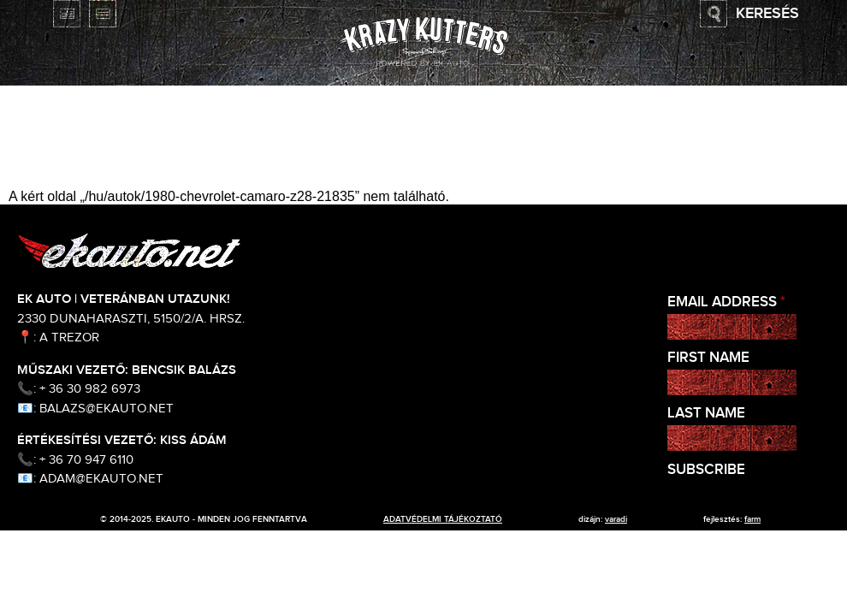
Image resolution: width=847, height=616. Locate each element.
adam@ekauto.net (101, 479)
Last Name (706, 414)
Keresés (767, 14)
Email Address (726, 302)
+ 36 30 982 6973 (90, 389)
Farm (752, 519)
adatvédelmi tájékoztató (443, 519)
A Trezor (69, 338)
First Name (708, 358)
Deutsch (103, 14)
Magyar (31, 14)
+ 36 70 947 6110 (86, 460)
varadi (616, 519)
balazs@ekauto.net (107, 409)
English (67, 14)
